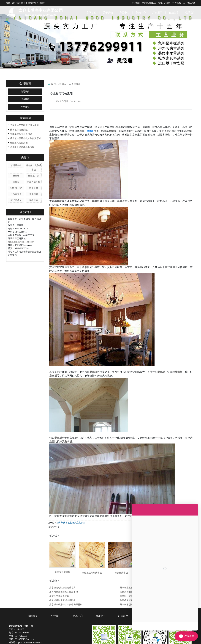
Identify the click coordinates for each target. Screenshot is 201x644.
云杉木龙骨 (16, 177)
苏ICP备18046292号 (138, 642)
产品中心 (124, 13)
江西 (109, 639)
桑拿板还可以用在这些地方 (62, 571)
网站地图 (146, 3)
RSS (154, 3)
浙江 (94, 639)
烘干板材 (34, 171)
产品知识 (25, 90)
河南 (123, 639)
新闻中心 (141, 13)
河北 (128, 639)
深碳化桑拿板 (121, 556)
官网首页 (91, 13)
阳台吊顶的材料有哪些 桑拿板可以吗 (138, 575)
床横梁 (16, 165)
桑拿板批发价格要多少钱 (22, 131)
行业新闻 (25, 83)
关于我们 (108, 13)
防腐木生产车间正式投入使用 (24, 109)
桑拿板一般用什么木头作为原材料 (66, 588)
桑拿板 (16, 159)
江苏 (84, 639)
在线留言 (174, 13)
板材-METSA (16, 171)
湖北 (118, 639)
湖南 (113, 639)
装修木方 (34, 177)
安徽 (103, 639)
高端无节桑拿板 (62, 555)
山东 (99, 639)
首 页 (53, 68)
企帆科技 (165, 642)
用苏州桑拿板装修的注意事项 (71, 506)
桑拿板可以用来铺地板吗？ (62, 584)
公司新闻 (25, 75)
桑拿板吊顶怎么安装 (185, 506)
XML (160, 3)
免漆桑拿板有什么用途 (21, 117)
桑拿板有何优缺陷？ (20, 113)
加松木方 (34, 184)
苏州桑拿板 (16, 149)
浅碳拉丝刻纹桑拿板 (92, 556)
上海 (89, 639)
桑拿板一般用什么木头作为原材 (25, 122)
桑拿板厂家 (34, 159)
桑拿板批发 (96, 642)
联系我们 (190, 13)
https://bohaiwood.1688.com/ (21, 225)
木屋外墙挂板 (34, 165)
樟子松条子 (16, 184)
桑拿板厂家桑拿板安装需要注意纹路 (137, 579)
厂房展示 (157, 13)
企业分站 (136, 3)
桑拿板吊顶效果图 (19, 126)
